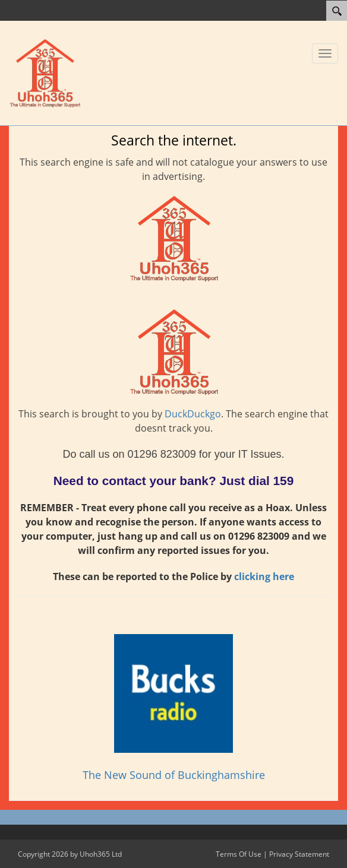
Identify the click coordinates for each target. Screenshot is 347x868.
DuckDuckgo (193, 414)
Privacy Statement (299, 854)
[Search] (337, 11)
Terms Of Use (239, 854)
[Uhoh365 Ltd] (45, 72)
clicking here (264, 576)
